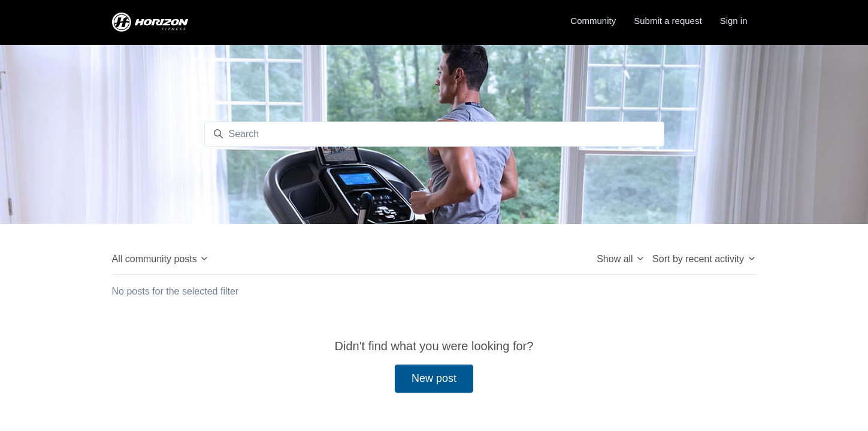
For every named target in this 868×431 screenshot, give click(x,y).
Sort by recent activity (704, 259)
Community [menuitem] (593, 21)
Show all (621, 259)
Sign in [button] (734, 21)
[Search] (434, 134)
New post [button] (434, 378)
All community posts (161, 259)
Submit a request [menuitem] (668, 21)
